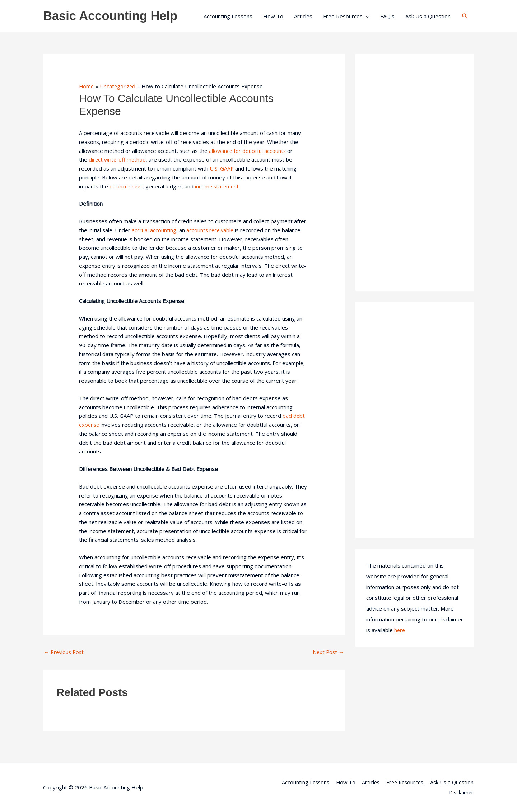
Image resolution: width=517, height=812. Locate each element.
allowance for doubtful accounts (248, 151)
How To (273, 16)
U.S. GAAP (222, 168)
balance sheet (127, 186)
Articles (303, 16)
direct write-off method (118, 159)
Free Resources (343, 16)
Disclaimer (461, 793)
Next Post (328, 652)
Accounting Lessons (228, 16)
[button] (465, 16)
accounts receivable (211, 230)
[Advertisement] (415, 172)
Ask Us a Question (428, 16)
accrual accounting (154, 230)
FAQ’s (387, 16)
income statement (219, 186)
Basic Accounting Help (111, 16)
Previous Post (65, 652)
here (400, 630)
